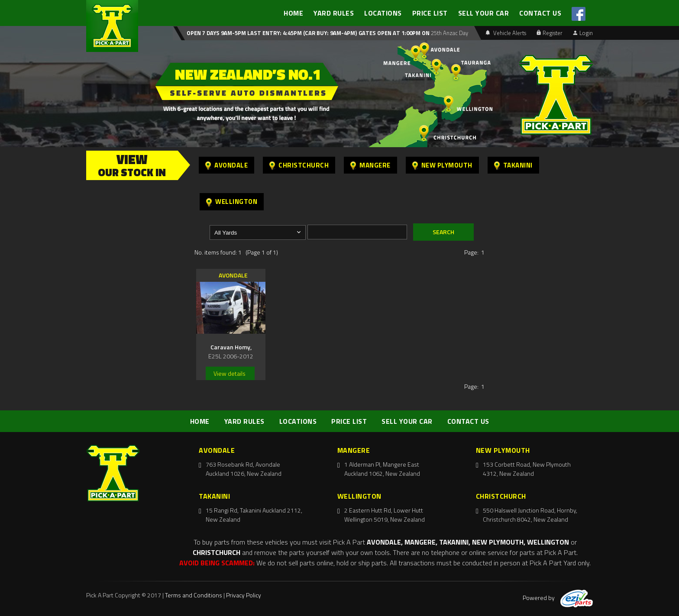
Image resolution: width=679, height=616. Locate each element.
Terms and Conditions (194, 595)
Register (550, 33)
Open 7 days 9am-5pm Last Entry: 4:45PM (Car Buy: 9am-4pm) (272, 33)
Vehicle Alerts (506, 33)
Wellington (232, 202)
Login (583, 33)
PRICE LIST (430, 13)
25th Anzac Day (449, 33)
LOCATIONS (383, 13)
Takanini (513, 165)
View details (230, 373)
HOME (293, 13)
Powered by (558, 598)
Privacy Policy (244, 595)
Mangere (370, 165)
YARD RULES (334, 13)
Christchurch (299, 165)
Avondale (226, 165)
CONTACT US (540, 13)
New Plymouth (442, 165)
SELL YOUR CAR (484, 13)
